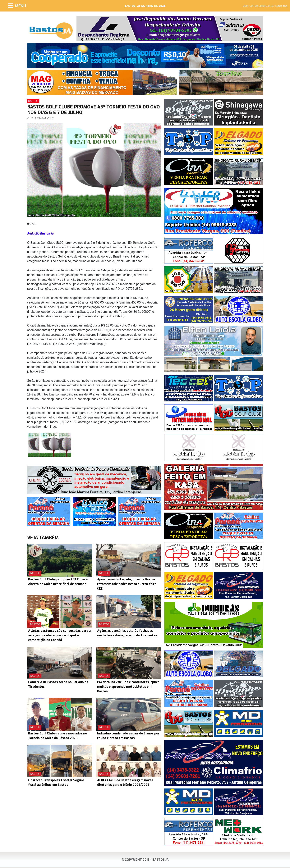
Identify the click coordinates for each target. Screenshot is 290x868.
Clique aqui (281, 6)
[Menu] (17, 6)
